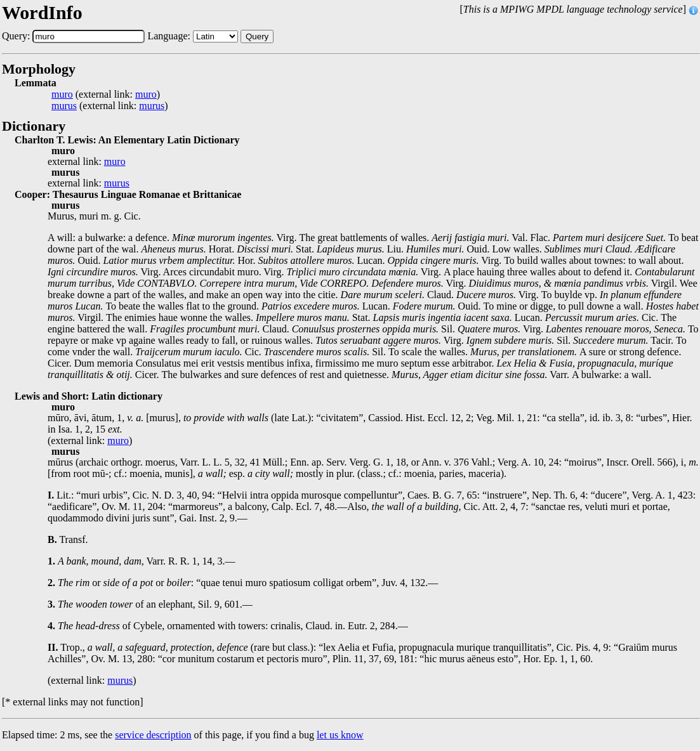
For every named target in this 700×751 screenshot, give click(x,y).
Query (257, 36)
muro (62, 95)
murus (64, 106)
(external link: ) (106, 95)
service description (153, 735)
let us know (340, 735)
